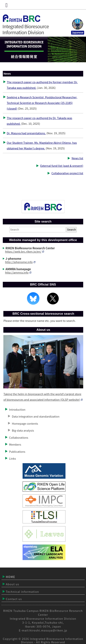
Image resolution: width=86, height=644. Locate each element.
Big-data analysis (23, 430)
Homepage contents (25, 423)
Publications (17, 451)
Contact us (14, 599)
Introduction (17, 409)
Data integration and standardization (36, 416)
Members (15, 444)
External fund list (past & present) (62, 166)
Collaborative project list (67, 173)
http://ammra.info (18, 272)
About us (12, 584)
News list (77, 158)
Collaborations (19, 437)
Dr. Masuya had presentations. (26, 133)
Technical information (22, 592)
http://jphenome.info (20, 262)
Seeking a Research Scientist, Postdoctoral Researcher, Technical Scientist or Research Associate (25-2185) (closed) (42, 103)
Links (12, 458)
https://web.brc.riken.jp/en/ (25, 251)
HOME (10, 577)
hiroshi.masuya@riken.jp (48, 630)
